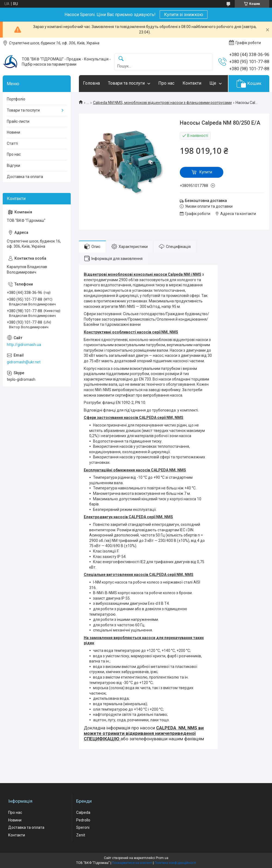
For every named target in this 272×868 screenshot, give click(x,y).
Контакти (192, 83)
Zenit (81, 835)
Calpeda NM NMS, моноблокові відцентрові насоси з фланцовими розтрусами (162, 103)
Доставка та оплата (25, 177)
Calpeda (83, 812)
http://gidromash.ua (24, 345)
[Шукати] (121, 59)
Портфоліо (16, 99)
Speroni (83, 827)
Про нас (166, 83)
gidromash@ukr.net (24, 362)
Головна (91, 83)
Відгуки (13, 165)
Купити (206, 172)
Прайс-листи (18, 121)
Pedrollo (83, 820)
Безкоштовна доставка (206, 201)
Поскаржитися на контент (132, 863)
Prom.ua (162, 858)
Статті (12, 143)
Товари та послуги (126, 83)
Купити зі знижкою (184, 15)
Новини (13, 132)
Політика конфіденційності (175, 863)
